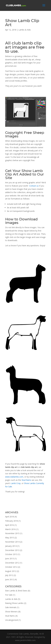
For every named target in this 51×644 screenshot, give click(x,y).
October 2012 (11, 567)
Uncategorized (12, 620)
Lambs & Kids (25, 30)
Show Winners (11, 612)
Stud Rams (26, 480)
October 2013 (11, 554)
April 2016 (10, 525)
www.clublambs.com (14, 477)
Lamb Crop (16, 483)
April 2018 (10, 517)
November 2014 (12, 542)
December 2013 (12, 550)
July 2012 (9, 575)
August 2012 (11, 571)
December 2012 (12, 563)
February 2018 (11, 521)
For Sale (9, 595)
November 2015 (12, 533)
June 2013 (10, 559)
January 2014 (11, 546)
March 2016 (10, 529)
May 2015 (10, 538)
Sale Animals (11, 607)
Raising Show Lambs (14, 603)
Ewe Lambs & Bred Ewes (16, 591)
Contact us (34, 186)
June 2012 (10, 579)
